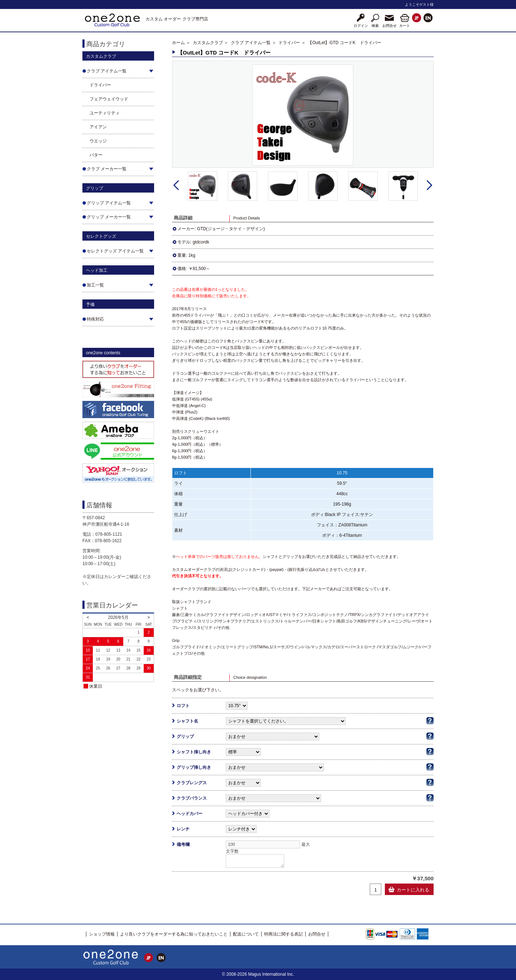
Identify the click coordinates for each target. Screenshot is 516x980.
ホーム (178, 43)
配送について (246, 934)
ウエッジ (98, 141)
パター (96, 155)
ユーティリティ (105, 113)
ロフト (183, 706)
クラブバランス (192, 798)
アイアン (98, 127)
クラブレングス (192, 783)
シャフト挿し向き (194, 752)
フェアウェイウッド (109, 99)
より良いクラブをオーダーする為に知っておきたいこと (174, 934)
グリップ (185, 737)
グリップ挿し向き (194, 767)
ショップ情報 (102, 934)
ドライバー (100, 85)
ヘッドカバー (190, 814)
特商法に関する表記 (283, 934)
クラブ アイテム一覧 (251, 43)
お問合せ (317, 934)
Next (429, 185)
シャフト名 (187, 721)
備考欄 (183, 844)
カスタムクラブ (208, 43)
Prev (176, 185)
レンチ (183, 829)
